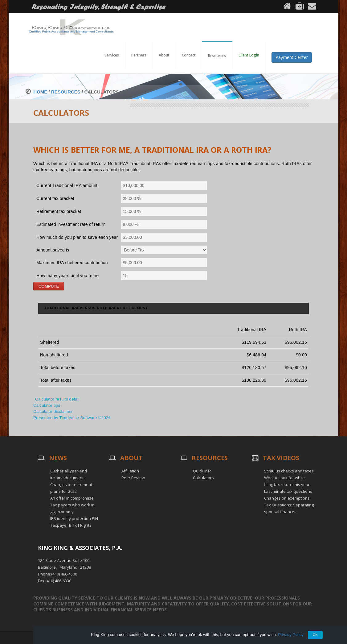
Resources (66, 92)
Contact (189, 55)
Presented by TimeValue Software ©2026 (72, 418)
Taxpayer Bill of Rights (71, 525)
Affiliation (130, 471)
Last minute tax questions (288, 491)
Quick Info (202, 471)
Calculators (203, 478)
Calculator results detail (57, 399)
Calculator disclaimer (53, 411)
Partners (139, 55)
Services (112, 55)
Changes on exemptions (287, 498)
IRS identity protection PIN (74, 518)
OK (315, 635)
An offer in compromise (72, 498)
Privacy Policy (291, 635)
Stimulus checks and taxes (289, 471)
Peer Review (133, 478)
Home (40, 92)
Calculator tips (47, 405)
